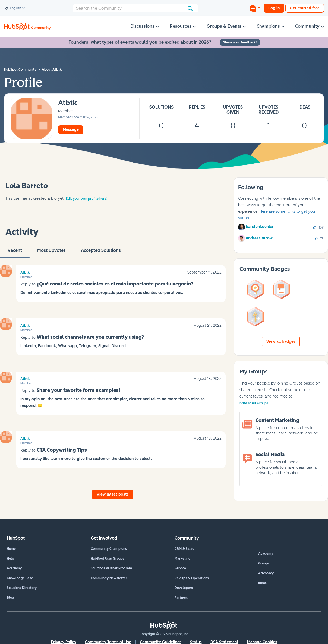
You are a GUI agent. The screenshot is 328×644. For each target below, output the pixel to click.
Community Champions (109, 549)
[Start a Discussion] (255, 8)
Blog (10, 598)
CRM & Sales (184, 549)
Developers (184, 588)
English (13, 8)
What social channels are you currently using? (90, 337)
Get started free (305, 8)
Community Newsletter (109, 578)
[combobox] (135, 8)
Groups (264, 563)
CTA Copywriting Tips (62, 450)
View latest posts (113, 494)
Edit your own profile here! (86, 199)
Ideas (262, 583)
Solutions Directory (22, 588)
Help (10, 559)
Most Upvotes (51, 253)
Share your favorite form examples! (78, 390)
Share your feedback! (240, 42)
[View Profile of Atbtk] (67, 103)
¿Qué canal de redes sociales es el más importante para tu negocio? (115, 284)
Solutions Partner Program (111, 568)
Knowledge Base (20, 578)
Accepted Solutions (101, 253)
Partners (181, 598)
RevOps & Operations (192, 578)
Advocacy (266, 573)
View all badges (281, 342)
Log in (274, 8)
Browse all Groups (254, 403)
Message (71, 130)
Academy (14, 568)
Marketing (183, 559)
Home (11, 549)
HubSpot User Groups (108, 559)
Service (180, 568)
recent (15, 253)
